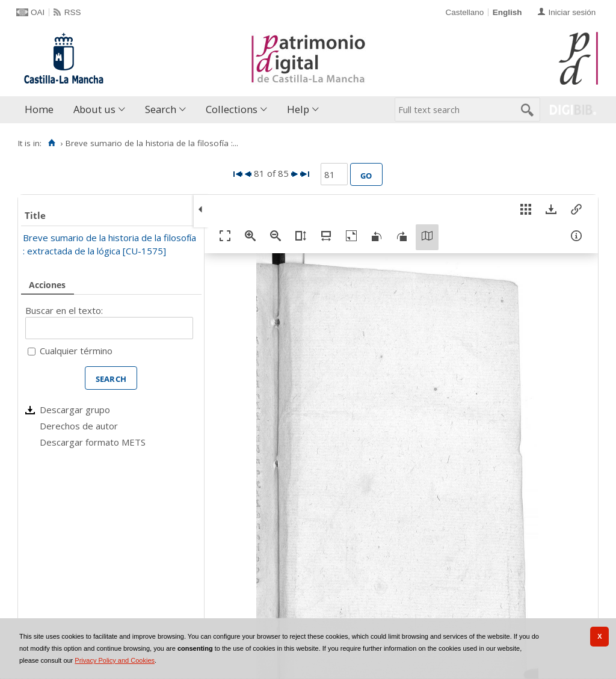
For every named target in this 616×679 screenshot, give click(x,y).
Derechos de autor (79, 426)
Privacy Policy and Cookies (115, 660)
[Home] (51, 143)
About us (94, 109)
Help (298, 109)
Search (161, 109)
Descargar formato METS (93, 442)
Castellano (464, 12)
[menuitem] (42, 110)
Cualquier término (76, 351)
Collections (232, 109)
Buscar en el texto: (64, 310)
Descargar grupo (75, 410)
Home (39, 109)
